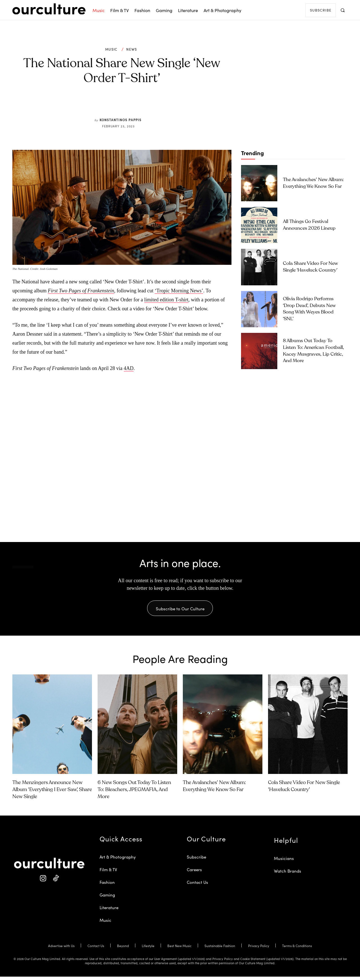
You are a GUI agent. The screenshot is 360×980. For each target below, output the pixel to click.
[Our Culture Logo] (49, 9)
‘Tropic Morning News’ (179, 291)
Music (111, 49)
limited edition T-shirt (166, 300)
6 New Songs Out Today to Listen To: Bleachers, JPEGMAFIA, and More (134, 793)
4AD (129, 368)
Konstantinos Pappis (121, 120)
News (132, 49)
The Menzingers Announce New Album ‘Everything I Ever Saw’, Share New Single (52, 793)
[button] (342, 10)
